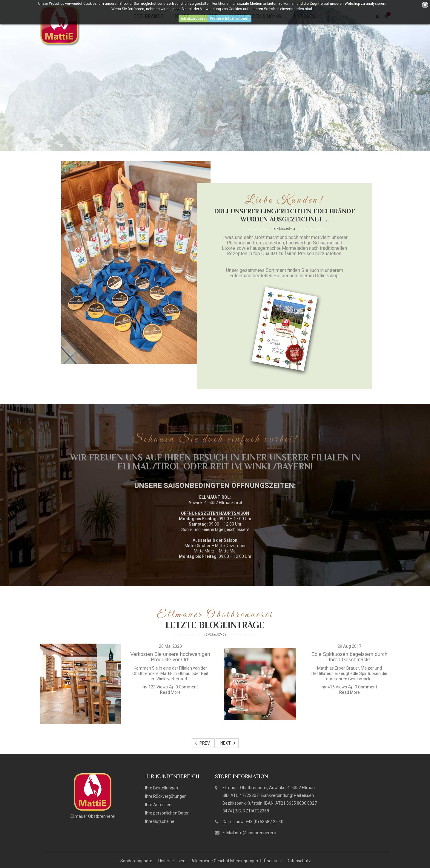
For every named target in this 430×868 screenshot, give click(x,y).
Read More (170, 692)
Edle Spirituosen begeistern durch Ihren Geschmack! (349, 657)
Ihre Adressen (158, 805)
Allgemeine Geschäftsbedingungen (225, 861)
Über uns (272, 861)
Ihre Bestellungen (162, 788)
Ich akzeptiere (193, 19)
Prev (205, 743)
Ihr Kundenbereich (172, 776)
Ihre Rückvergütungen (166, 796)
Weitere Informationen (230, 19)
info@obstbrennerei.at (256, 833)
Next (226, 743)
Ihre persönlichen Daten (167, 813)
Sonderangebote (136, 861)
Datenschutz (299, 861)
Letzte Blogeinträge (215, 625)
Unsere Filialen (172, 861)
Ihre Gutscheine (160, 821)
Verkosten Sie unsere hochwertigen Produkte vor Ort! (170, 657)
